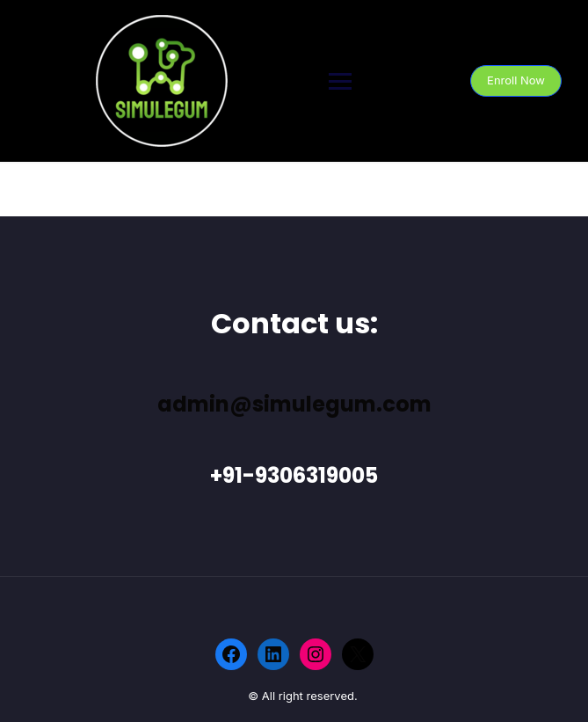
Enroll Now (516, 80)
